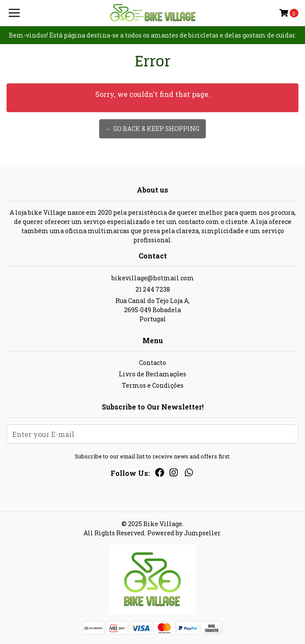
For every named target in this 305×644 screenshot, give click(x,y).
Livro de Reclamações (152, 374)
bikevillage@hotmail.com (153, 278)
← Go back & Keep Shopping (152, 129)
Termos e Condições (153, 385)
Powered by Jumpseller (184, 533)
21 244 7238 (153, 289)
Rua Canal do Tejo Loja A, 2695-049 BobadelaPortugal (152, 310)
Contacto (152, 363)
